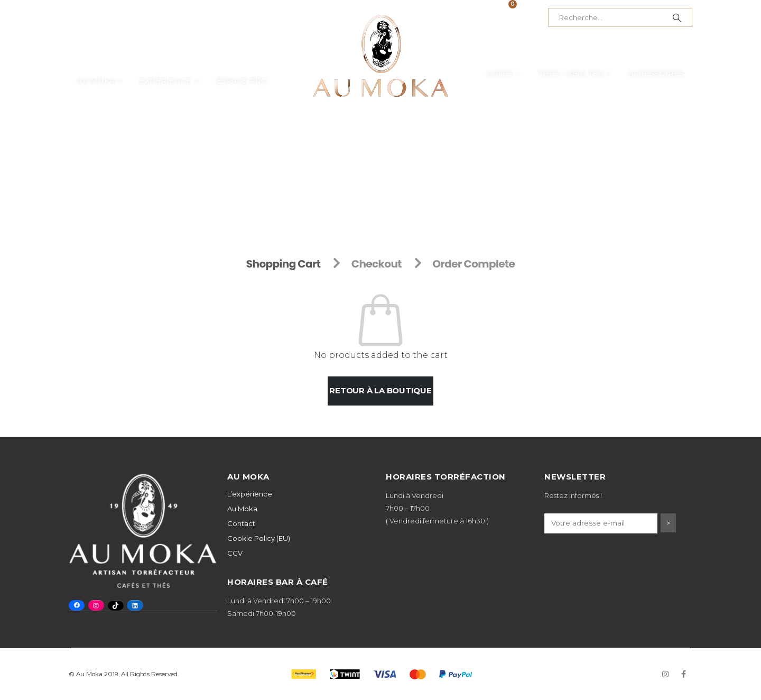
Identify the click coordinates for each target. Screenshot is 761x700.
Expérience (165, 81)
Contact (241, 523)
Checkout (377, 264)
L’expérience (250, 494)
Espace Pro (242, 81)
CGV (235, 553)
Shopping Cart (284, 264)
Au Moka (96, 81)
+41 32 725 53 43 (159, 17)
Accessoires (656, 73)
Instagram (665, 674)
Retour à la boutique (380, 390)
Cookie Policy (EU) (259, 538)
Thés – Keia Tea (570, 73)
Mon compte (452, 17)
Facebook (683, 674)
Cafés (500, 73)
